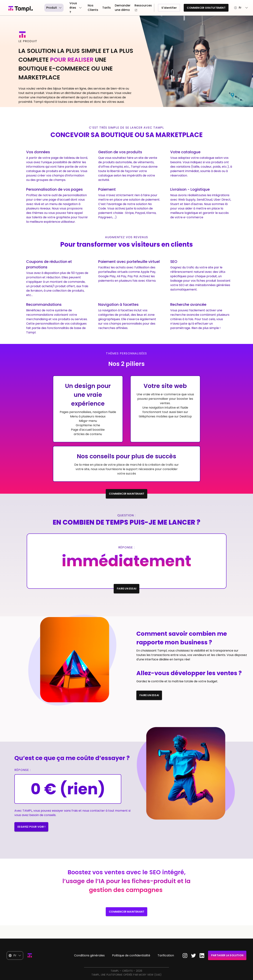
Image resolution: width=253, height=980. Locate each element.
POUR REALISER (73, 60)
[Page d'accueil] (24, 9)
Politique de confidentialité (131, 955)
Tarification (166, 955)
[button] (241, 8)
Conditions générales (89, 955)
